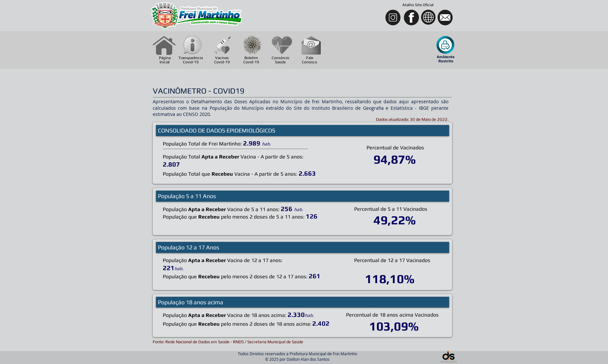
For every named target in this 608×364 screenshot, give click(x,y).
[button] (446, 45)
